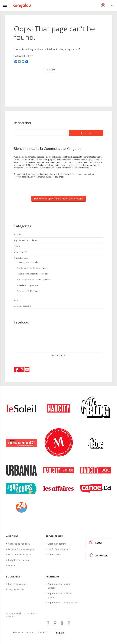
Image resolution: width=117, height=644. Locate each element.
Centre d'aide (54, 555)
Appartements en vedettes (26, 240)
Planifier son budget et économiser (32, 274)
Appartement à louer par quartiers (60, 595)
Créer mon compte (57, 544)
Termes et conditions (23, 633)
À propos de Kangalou (19, 544)
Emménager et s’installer (28, 262)
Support (12, 566)
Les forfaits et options (59, 549)
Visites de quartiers (22, 306)
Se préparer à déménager (28, 291)
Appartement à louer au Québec (59, 586)
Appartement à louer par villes (62, 603)
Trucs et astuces (21, 258)
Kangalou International (19, 560)
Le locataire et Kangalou (20, 555)
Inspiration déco (21, 252)
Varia (16, 300)
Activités (18, 234)
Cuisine (17, 246)
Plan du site (43, 633)
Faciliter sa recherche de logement (32, 268)
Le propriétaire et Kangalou (22, 549)
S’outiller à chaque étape (28, 285)
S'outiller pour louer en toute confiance (34, 280)
